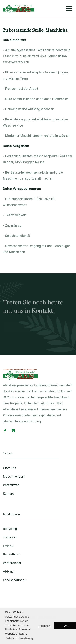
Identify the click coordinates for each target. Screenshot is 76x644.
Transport (10, 537)
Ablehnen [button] (44, 626)
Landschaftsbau (15, 580)
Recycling (10, 529)
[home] (19, 9)
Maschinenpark (14, 477)
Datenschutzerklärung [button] (19, 638)
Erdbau (8, 546)
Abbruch (9, 571)
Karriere (9, 494)
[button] (69, 8)
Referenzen (11, 485)
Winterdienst (12, 563)
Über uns (10, 468)
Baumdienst (11, 554)
